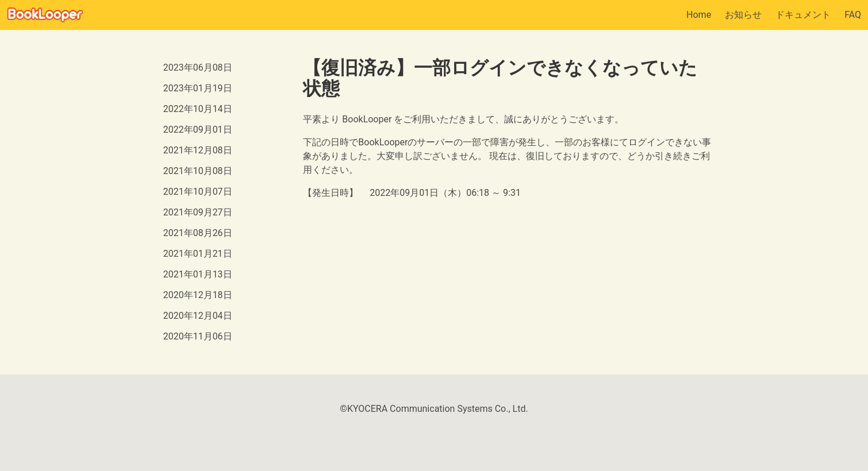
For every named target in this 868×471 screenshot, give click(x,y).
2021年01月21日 (198, 254)
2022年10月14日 (198, 109)
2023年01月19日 (198, 88)
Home (699, 15)
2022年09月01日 (198, 130)
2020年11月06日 (198, 336)
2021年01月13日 (198, 274)
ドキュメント (803, 15)
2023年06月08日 (198, 67)
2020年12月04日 (198, 316)
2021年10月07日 (198, 192)
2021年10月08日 (198, 171)
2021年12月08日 (198, 150)
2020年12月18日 (198, 295)
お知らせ (743, 15)
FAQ (853, 15)
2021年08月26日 (198, 233)
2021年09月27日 (198, 212)
